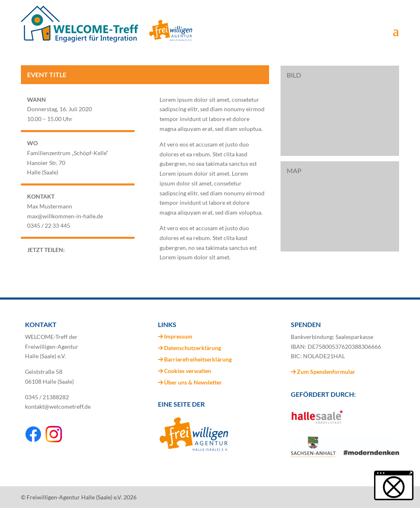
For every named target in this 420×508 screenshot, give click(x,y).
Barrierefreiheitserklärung (198, 359)
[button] (394, 485)
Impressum (178, 336)
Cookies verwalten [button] (188, 371)
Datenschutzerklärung (193, 348)
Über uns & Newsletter (193, 382)
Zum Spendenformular (323, 372)
